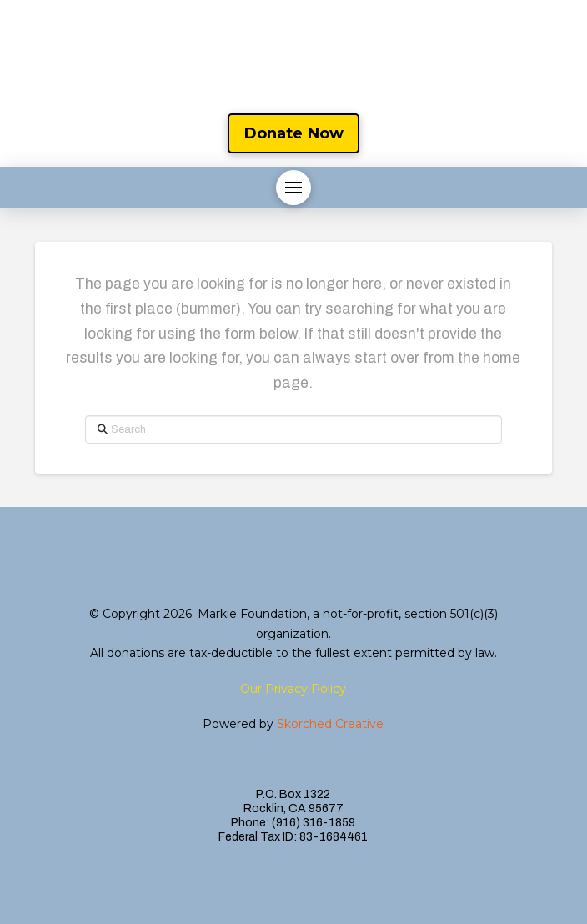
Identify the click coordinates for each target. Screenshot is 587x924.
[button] (293, 188)
